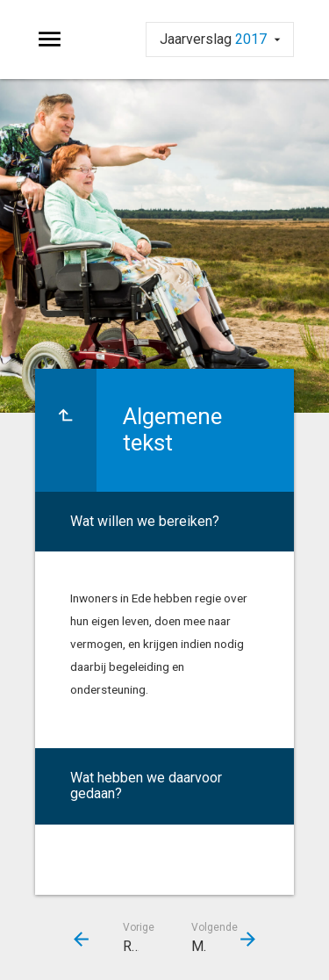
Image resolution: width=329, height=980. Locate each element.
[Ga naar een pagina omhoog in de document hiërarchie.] (66, 430)
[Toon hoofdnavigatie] (50, 40)
